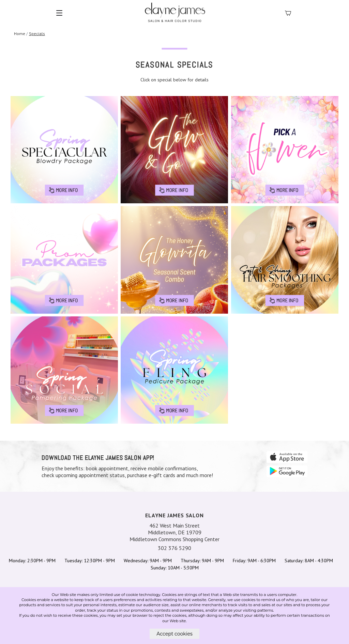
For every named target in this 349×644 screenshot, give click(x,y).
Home (20, 34)
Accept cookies (174, 634)
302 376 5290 (174, 548)
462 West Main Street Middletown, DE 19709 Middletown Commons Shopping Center (174, 532)
